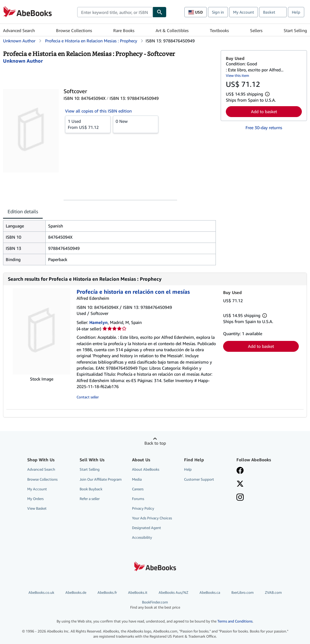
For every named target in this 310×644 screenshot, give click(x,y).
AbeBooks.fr (107, 592)
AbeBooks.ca (210, 592)
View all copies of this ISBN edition (98, 111)
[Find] (160, 12)
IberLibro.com (242, 592)
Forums (138, 499)
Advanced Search (19, 30)
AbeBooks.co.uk (41, 592)
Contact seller (88, 397)
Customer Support (199, 479)
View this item (237, 75)
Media (137, 479)
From (88, 124)
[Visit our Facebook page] (240, 471)
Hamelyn (99, 322)
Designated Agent (147, 528)
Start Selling (295, 30)
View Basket (37, 508)
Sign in (218, 12)
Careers (138, 489)
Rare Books (124, 30)
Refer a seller (90, 499)
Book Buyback (91, 489)
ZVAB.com (273, 592)
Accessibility (142, 537)
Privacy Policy (143, 508)
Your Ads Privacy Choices (152, 518)
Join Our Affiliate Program (101, 479)
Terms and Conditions (235, 621)
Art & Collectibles (172, 30)
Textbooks (219, 30)
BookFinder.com (155, 605)
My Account (244, 12)
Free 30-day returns (264, 127)
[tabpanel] (109, 243)
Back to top (155, 443)
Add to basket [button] (264, 111)
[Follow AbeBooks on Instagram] (240, 498)
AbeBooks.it (138, 592)
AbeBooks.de (76, 592)
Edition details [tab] (23, 211)
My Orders (35, 499)
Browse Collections (74, 30)
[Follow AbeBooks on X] (240, 484)
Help (296, 12)
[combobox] (115, 12)
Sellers (256, 30)
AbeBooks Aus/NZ (173, 592)
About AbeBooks (146, 469)
